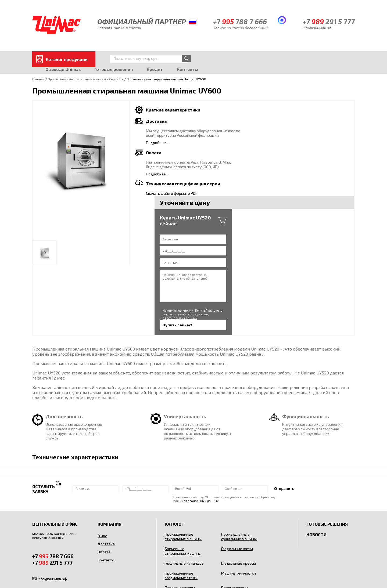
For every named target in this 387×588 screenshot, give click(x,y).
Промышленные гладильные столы (181, 505)
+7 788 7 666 (240, 21)
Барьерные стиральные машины (183, 481)
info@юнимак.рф (317, 28)
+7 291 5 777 (329, 21)
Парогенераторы (180, 517)
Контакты (189, 69)
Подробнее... (157, 142)
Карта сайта (42, 572)
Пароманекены (235, 517)
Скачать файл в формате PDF (172, 193)
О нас (102, 465)
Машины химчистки (239, 503)
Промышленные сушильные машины (239, 466)
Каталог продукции (67, 59)
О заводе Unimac (63, 69)
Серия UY (116, 79)
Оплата (104, 481)
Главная (38, 79)
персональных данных (307, 222)
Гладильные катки (237, 478)
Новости (316, 464)
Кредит (156, 69)
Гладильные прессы (239, 493)
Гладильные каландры (184, 493)
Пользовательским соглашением (313, 572)
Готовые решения (114, 69)
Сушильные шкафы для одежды (182, 529)
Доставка (106, 473)
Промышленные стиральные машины (77, 79)
